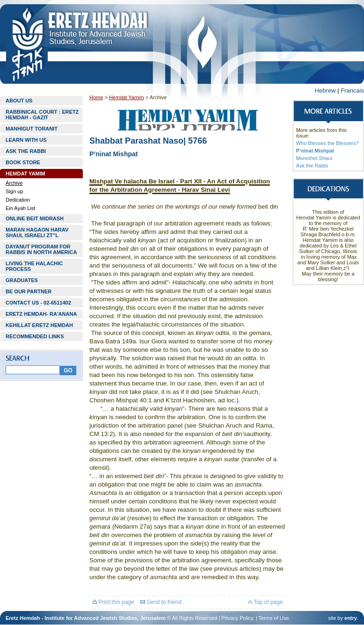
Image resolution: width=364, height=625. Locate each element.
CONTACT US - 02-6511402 (38, 303)
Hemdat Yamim (127, 97)
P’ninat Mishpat (315, 151)
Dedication (18, 200)
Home (96, 97)
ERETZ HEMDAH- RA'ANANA (41, 314)
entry (351, 618)
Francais (352, 91)
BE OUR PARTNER (29, 291)
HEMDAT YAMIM (25, 174)
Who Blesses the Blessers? (328, 143)
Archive (14, 183)
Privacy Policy (237, 618)
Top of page (266, 602)
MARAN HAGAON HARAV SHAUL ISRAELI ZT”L (37, 233)
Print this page (113, 602)
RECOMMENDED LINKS (35, 336)
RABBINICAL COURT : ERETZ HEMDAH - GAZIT (42, 115)
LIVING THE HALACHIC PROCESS (34, 266)
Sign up (14, 191)
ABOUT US (19, 101)
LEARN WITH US (26, 140)
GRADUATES (22, 280)
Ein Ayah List (20, 208)
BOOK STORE (23, 162)
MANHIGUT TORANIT (32, 129)
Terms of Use (274, 618)
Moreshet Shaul (314, 158)
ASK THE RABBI (26, 151)
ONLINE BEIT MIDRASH (35, 218)
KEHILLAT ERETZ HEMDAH (39, 325)
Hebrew (325, 91)
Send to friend (161, 602)
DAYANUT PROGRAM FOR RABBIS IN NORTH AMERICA (41, 249)
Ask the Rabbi (312, 166)
